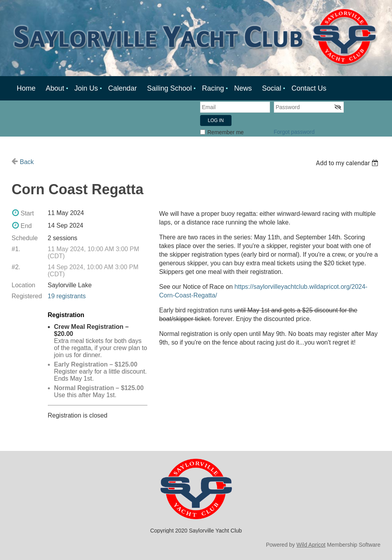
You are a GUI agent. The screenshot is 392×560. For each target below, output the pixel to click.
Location (24, 285)
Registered (27, 296)
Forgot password (294, 132)
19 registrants (67, 296)
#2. (16, 267)
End (26, 226)
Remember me (226, 132)
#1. (16, 249)
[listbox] (348, 163)
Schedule (25, 238)
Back (27, 162)
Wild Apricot (311, 545)
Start (27, 213)
